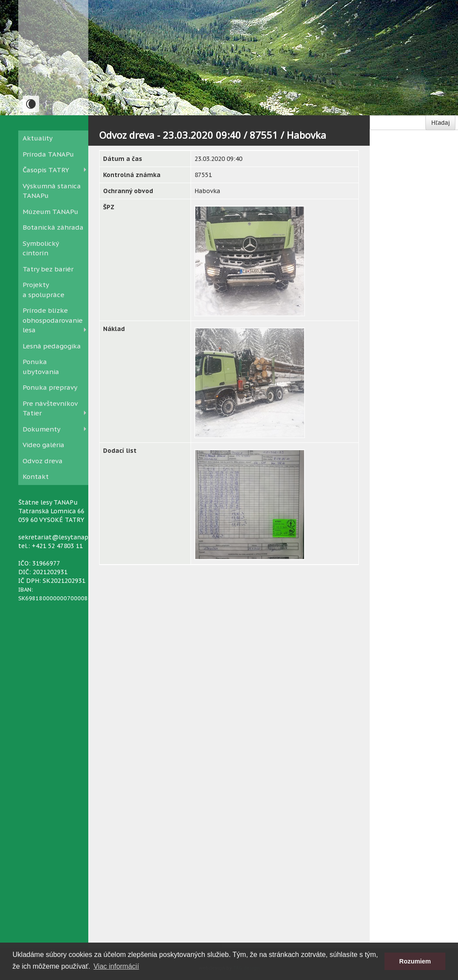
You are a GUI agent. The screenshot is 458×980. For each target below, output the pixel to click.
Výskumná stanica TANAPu (52, 191)
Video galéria (43, 445)
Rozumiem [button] (415, 961)
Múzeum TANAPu (50, 212)
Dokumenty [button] (42, 429)
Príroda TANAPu (48, 154)
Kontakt (36, 477)
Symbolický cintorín (41, 248)
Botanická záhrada (53, 227)
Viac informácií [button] (116, 966)
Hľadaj (440, 123)
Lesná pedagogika (52, 346)
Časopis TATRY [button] (46, 170)
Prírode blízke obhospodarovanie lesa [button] (53, 320)
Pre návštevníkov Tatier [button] (50, 408)
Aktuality (38, 138)
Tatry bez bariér (48, 269)
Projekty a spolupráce (43, 290)
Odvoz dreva (43, 461)
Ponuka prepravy (50, 387)
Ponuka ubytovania (41, 367)
